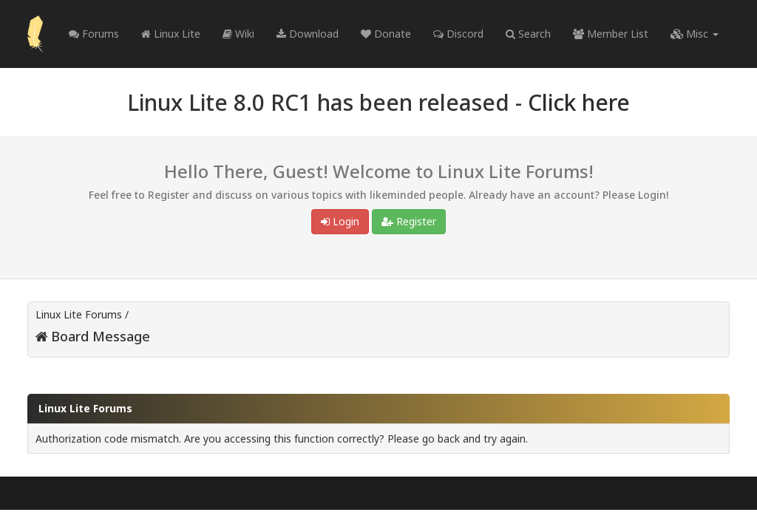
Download (308, 34)
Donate (386, 34)
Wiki (238, 34)
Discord (458, 34)
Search (528, 34)
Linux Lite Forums (79, 314)
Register (409, 221)
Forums (94, 34)
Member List (611, 34)
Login (340, 221)
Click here (579, 102)
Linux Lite (171, 34)
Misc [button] (695, 34)
